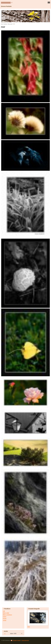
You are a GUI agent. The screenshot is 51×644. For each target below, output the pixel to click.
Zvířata (5, 620)
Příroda (5, 619)
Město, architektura (7, 615)
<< (5, 634)
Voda (29, 627)
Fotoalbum (5, 24)
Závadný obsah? (17, 640)
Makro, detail (10, 24)
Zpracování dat (25, 640)
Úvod (2, 24)
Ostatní (5, 617)
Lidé (4, 611)
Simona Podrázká (6, 6)
